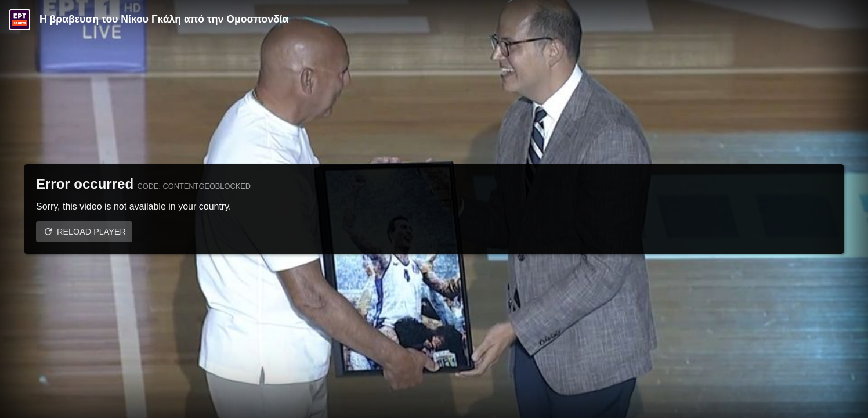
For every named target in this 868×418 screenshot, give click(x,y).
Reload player (91, 232)
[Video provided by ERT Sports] (20, 20)
